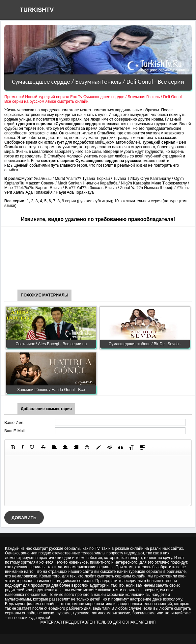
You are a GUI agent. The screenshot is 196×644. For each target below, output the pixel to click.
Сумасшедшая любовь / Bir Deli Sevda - (145, 344)
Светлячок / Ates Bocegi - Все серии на (51, 344)
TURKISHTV (37, 10)
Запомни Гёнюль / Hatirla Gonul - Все (51, 390)
